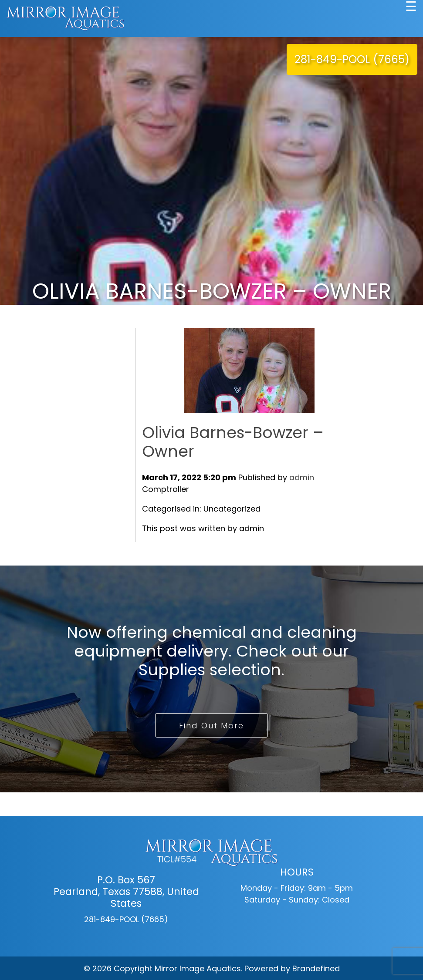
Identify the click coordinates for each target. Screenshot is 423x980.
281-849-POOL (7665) (352, 59)
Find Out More (211, 726)
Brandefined (316, 968)
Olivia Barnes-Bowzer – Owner (233, 442)
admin (302, 477)
